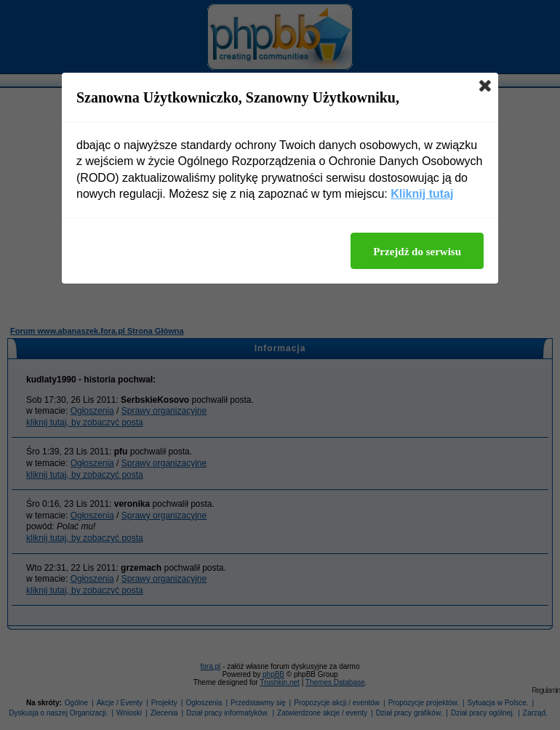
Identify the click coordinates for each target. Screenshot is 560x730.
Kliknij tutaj (422, 194)
